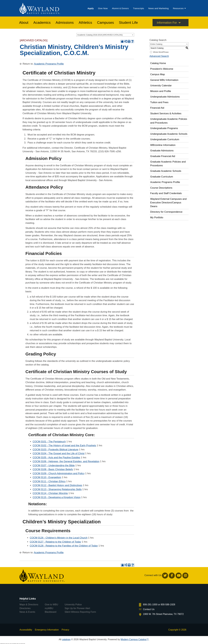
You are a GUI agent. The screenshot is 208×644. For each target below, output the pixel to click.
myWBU (49, 608)
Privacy (65, 630)
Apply (91, 8)
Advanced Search (159, 56)
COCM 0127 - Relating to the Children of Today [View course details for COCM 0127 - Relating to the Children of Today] (55, 542)
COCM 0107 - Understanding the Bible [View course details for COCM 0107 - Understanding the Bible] (54, 465)
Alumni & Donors (120, 8)
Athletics (85, 23)
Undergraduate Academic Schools (169, 134)
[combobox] (105, 35)
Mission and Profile (161, 91)
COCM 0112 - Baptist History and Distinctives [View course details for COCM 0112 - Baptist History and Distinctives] (57, 485)
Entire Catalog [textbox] (156, 44)
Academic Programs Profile (49, 64)
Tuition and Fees (159, 102)
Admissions (65, 23)
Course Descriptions (161, 188)
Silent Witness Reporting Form (80, 612)
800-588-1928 (168, 605)
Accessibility (26, 630)
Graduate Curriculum (162, 177)
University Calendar (161, 86)
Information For (167, 23)
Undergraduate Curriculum (165, 139)
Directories (25, 608)
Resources (178, 8)
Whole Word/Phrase (161, 52)
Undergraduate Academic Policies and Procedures (169, 121)
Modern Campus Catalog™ (135, 639)
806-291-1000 (150, 605)
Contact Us (149, 609)
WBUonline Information (163, 145)
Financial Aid (157, 108)
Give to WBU (51, 605)
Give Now (103, 8)
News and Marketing (158, 8)
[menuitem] (91, 8)
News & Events (27, 612)
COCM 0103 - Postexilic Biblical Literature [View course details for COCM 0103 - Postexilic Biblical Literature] (56, 450)
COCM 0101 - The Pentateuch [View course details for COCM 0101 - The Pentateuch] (49, 442)
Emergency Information (47, 630)
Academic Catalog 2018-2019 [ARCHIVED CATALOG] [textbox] (100, 35)
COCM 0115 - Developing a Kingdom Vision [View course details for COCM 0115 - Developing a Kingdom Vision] (57, 497)
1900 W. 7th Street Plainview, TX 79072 (163, 614)
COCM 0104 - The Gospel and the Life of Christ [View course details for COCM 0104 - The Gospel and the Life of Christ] (59, 453)
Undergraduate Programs (164, 128)
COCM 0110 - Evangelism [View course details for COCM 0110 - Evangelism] (47, 477)
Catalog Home (158, 63)
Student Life (128, 23)
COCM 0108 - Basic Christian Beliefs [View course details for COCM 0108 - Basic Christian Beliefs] (53, 469)
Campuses (106, 23)
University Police (73, 605)
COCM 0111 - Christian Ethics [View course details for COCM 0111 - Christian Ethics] (49, 481)
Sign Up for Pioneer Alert (77, 608)
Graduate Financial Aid (163, 156)
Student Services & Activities (166, 113)
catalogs (66, 639)
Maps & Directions (29, 605)
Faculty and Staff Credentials (166, 193)
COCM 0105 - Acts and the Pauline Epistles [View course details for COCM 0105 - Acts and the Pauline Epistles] (56, 458)
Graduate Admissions (162, 151)
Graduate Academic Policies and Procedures (168, 164)
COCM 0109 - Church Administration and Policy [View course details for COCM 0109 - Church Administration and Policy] (59, 473)
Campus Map (158, 74)
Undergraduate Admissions (165, 97)
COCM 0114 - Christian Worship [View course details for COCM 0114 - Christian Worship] (50, 493)
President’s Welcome (162, 69)
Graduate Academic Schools (166, 171)
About (24, 23)
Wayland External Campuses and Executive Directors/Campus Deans (168, 203)
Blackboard (51, 612)
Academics (42, 23)
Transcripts (139, 8)
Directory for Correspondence (166, 212)
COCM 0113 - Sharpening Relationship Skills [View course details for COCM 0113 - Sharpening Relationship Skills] (57, 489)
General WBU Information (164, 80)
